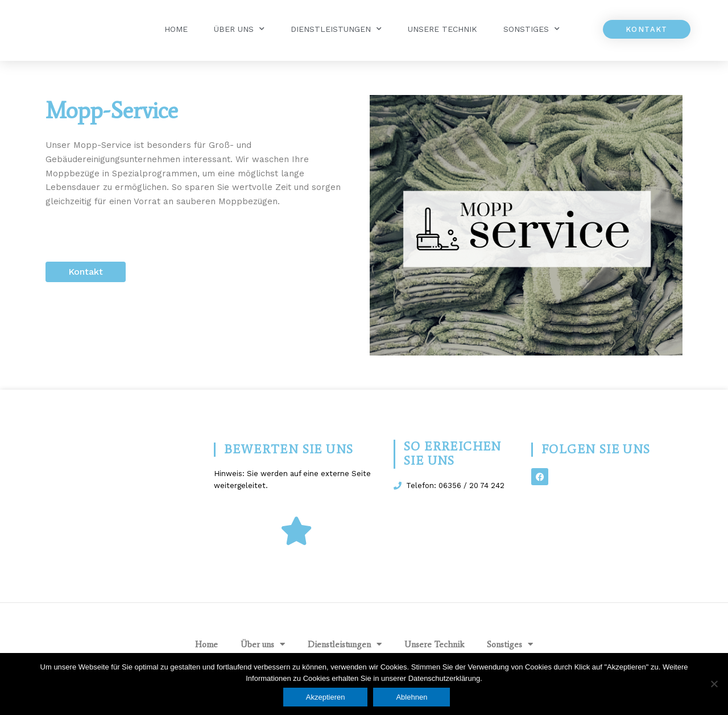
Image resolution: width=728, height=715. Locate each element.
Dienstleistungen (336, 29)
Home (176, 29)
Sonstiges (531, 29)
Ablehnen (412, 697)
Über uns (239, 29)
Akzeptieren (326, 697)
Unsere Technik (442, 29)
